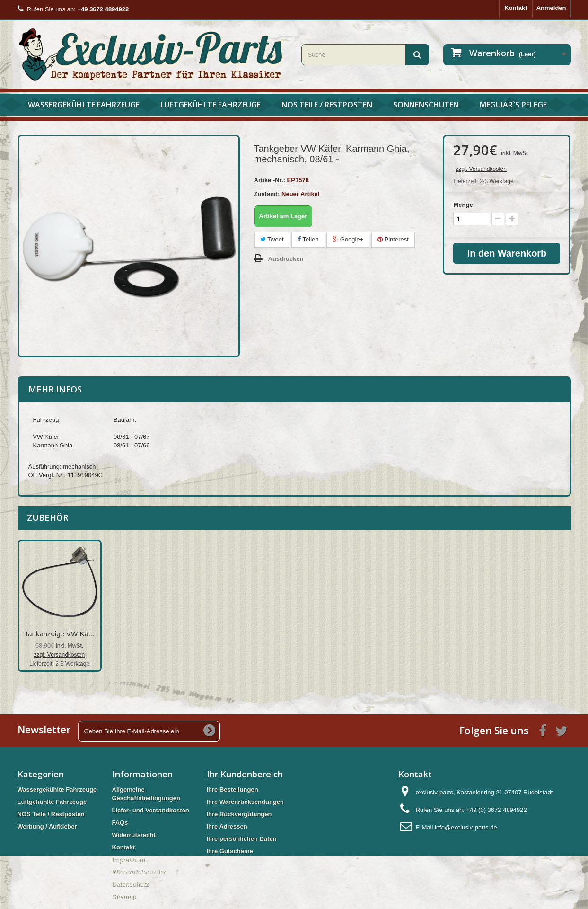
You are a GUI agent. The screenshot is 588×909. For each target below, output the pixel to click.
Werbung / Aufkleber (47, 826)
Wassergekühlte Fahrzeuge (84, 105)
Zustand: (267, 194)
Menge (463, 205)
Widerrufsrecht (134, 835)
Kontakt (516, 8)
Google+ (348, 239)
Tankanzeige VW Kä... (60, 634)
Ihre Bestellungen (233, 789)
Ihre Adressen (227, 826)
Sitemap (124, 896)
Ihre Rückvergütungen (239, 814)
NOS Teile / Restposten (327, 105)
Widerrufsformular (139, 872)
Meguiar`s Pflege (513, 105)
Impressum (128, 860)
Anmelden (551, 8)
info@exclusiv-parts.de (466, 827)
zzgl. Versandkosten (481, 169)
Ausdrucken (286, 259)
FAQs (120, 823)
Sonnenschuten (426, 105)
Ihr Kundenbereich (245, 774)
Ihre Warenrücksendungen (246, 802)
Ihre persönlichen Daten (242, 839)
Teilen (308, 239)
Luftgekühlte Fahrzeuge (211, 105)
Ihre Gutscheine (230, 851)
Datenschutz (130, 884)
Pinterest (393, 239)
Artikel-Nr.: (270, 180)
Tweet (272, 239)
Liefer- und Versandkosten (151, 810)
